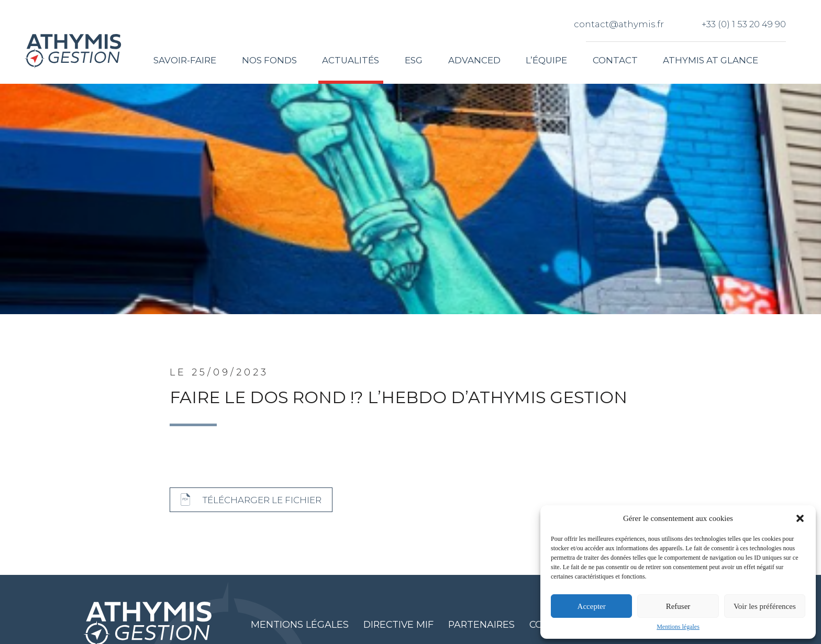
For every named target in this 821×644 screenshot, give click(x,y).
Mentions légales (678, 627)
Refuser (678, 606)
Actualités (351, 60)
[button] (800, 518)
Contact (615, 60)
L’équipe (546, 60)
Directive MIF (400, 624)
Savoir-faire (185, 60)
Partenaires (482, 624)
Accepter (592, 606)
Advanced (474, 60)
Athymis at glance (711, 60)
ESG (414, 60)
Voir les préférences (765, 606)
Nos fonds (269, 60)
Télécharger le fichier (262, 500)
